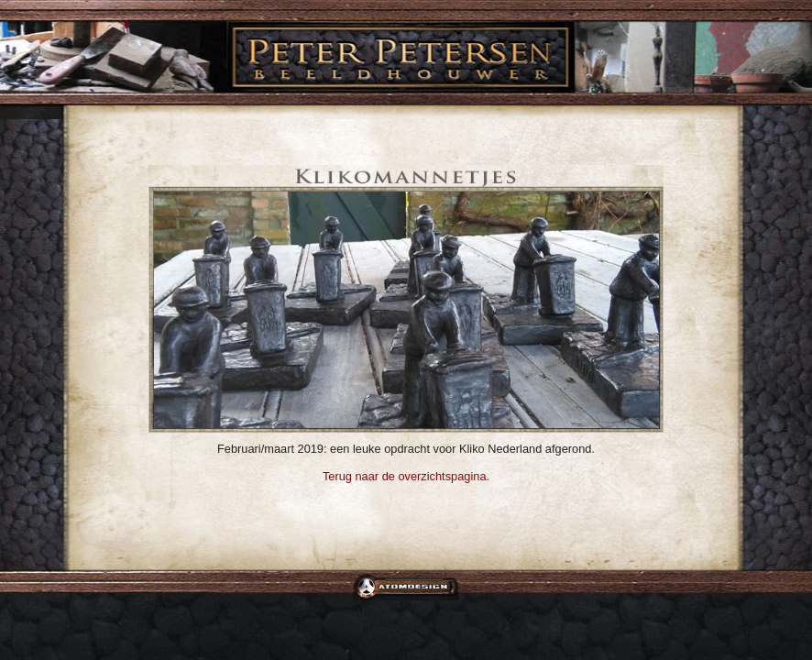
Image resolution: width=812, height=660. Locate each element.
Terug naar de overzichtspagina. (406, 476)
